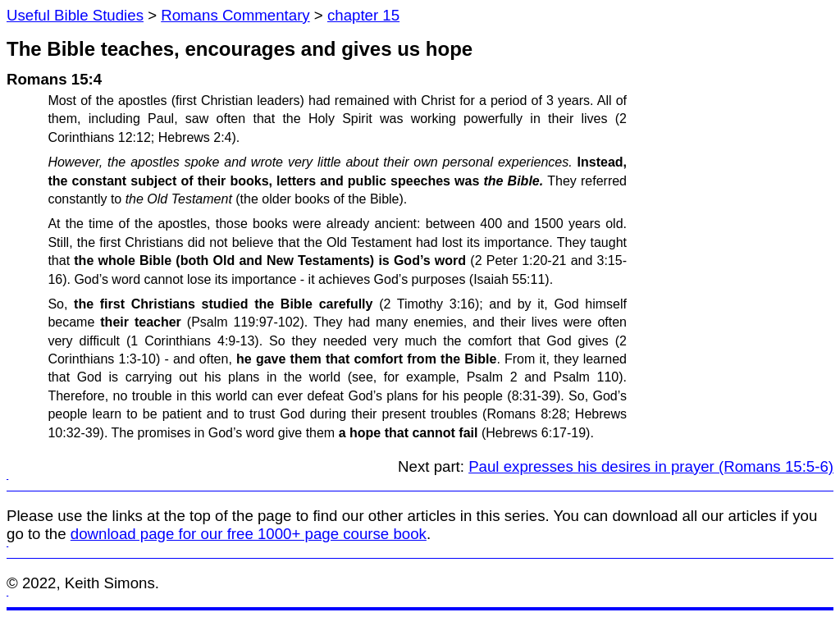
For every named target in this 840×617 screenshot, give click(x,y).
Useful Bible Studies (75, 15)
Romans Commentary (235, 15)
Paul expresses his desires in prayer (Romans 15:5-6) (651, 466)
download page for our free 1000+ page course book (249, 534)
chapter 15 (363, 15)
